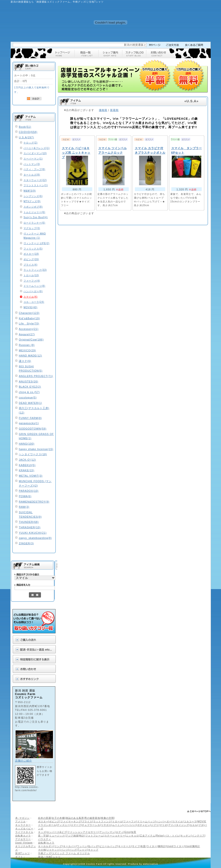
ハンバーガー (164, 821)
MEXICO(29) (27, 350)
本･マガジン (22, 818)
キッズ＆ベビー (24, 829)
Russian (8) (27, 345)
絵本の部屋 (45, 818)
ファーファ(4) (32, 281)
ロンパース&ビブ (57, 832)
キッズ (42, 832)
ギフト (19, 857)
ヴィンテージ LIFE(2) (36, 243)
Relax (160, 836)
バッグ (73, 850)
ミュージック (57, 836)
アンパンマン (107, 832)
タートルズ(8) (32, 175)
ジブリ (155, 825)
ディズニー (63, 825)
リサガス (106, 825)
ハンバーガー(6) (33, 291)
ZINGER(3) (26, 543)
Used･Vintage (24, 843)
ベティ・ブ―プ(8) (34, 169)
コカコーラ (190, 821)
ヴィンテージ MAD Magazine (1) (35, 236)
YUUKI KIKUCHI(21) (33, 533)
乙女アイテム (148, 836)
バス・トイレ (172, 836)
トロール (117, 821)
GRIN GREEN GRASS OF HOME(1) (36, 436)
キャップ (93, 850)
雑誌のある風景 (75, 818)
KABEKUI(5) (27, 465)
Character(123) (29, 313)
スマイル (178, 821)
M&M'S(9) (30, 191)
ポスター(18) (31, 254)
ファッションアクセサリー (83, 832)
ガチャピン (144, 825)
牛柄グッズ (45, 853)
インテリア (198, 836)
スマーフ (76, 825)
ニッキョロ (132, 836)
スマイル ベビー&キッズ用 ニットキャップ (76, 153)
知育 (134, 832)
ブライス (87, 821)
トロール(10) (31, 275)
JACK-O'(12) (27, 460)
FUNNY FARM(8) (30, 418)
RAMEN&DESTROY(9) (34, 502)
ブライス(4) (30, 265)
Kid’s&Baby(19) (29, 318)
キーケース (125, 846)
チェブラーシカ (91, 825)
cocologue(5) (28, 397)
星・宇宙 (43, 836)
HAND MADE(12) (30, 356)
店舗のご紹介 (24, 761)
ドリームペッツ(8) (34, 286)
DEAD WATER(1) (30, 403)
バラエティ (45, 839)
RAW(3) (24, 507)
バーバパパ (130, 825)
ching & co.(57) (29, 392)
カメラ (50, 843)
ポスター (43, 821)
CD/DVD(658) (28, 132)
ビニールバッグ (108, 846)
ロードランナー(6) (34, 223)
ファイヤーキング (71, 821)
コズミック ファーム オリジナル (71, 853)
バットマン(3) (32, 164)
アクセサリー (23, 839)
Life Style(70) (29, 323)
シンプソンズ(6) (33, 196)
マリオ (163, 825)
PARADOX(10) (29, 491)
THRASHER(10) (30, 527)
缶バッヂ (93, 846)
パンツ (64, 850)
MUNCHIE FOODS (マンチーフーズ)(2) (35, 483)
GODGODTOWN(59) (33, 429)
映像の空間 (107, 818)
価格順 (103, 110)
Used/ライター (175, 846)
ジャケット (53, 850)
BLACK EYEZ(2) (30, 387)
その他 (42, 850)
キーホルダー (46, 846)
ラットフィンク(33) (35, 270)
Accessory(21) (29, 329)
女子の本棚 (58, 818)
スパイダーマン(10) (35, 153)
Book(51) (25, 127)
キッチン (186, 836)
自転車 (42, 843)
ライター (152, 846)
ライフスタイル (24, 832)
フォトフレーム (94, 836)
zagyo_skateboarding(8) (35, 538)
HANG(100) (27, 444)
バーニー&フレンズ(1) (37, 148)
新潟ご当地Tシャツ (49, 857)
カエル (194, 825)
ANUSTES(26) (29, 381)
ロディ (120, 832)
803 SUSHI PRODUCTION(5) (31, 369)
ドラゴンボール (47, 825)
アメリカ (20, 821)
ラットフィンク (102, 821)
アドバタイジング (179, 825)
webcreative (151, 864)
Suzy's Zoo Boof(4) (36, 217)
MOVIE (202, 821)
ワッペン (82, 846)
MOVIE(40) (30, 307)
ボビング (54, 821)
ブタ (201, 825)
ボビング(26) (31, 259)
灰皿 (143, 846)
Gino (127, 832)
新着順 (114, 110)
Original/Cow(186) (31, 340)
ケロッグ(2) (30, 143)
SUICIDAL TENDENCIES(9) (30, 514)
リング (58, 846)
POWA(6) (25, 496)
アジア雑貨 (72, 836)
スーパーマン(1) (33, 159)
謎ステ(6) (25, 361)
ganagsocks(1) (29, 423)
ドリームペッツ (146, 821)
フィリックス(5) (33, 249)
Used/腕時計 (193, 846)
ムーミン (117, 825)
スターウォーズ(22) (35, 180)
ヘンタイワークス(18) (33, 454)
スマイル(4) (30, 297)
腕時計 (162, 846)
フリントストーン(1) (36, 185)
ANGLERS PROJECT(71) (36, 376)
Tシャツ (82, 850)
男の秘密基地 (92, 818)
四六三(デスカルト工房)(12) (34, 410)
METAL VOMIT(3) (31, 476)
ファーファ (130, 821)
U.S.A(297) (26, 137)
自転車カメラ (23, 836)
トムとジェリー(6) (34, 212)
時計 (82, 836)
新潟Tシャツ (23, 853)
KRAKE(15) (27, 470)
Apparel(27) (27, 334)
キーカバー (70, 846)
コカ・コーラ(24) (34, 302)
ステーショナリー (115, 836)
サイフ (136, 846)
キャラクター (23, 825)
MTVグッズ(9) (32, 201)
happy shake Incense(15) (36, 449)
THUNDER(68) (29, 522)
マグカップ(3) (32, 228)
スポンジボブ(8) (33, 207)
